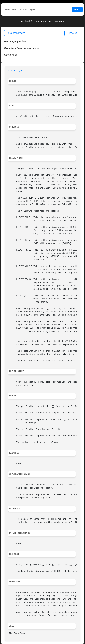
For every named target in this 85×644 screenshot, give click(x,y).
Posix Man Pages (16, 33)
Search (77, 9)
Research (72, 33)
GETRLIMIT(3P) (16, 71)
